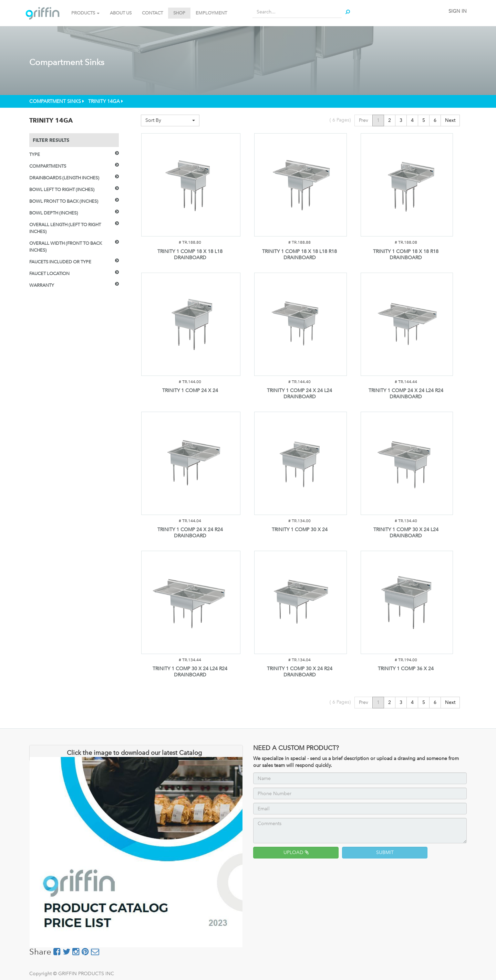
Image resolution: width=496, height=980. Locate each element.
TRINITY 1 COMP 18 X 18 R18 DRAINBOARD (406, 255)
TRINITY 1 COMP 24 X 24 (190, 391)
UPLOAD (296, 852)
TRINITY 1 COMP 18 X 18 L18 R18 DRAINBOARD (299, 255)
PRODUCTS (85, 13)
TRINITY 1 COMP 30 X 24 (300, 530)
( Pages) (340, 120)
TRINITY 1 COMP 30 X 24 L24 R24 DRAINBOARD (190, 672)
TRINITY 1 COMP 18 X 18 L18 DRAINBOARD (190, 255)
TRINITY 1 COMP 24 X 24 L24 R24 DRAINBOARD (406, 394)
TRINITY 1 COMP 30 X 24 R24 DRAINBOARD (300, 672)
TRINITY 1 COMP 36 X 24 (406, 669)
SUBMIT (385, 852)
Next (450, 120)
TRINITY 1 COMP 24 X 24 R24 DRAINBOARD (190, 533)
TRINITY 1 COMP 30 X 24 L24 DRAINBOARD (406, 533)
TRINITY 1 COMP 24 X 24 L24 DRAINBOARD (299, 394)
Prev (364, 120)
